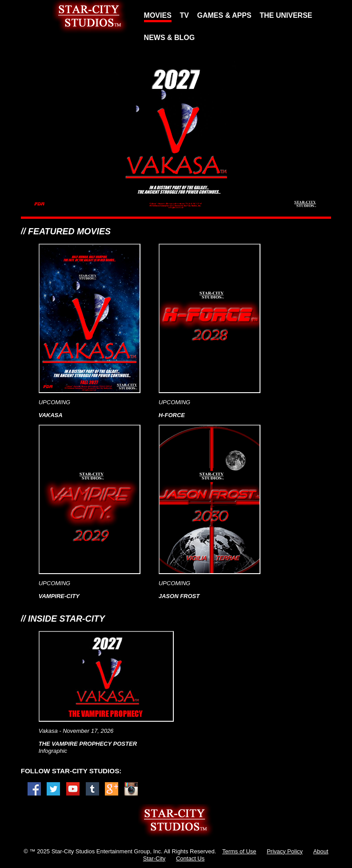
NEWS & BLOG (170, 38)
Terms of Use (239, 851)
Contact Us (190, 858)
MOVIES (158, 15)
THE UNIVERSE (286, 15)
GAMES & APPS (224, 15)
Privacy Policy (285, 851)
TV (184, 15)
